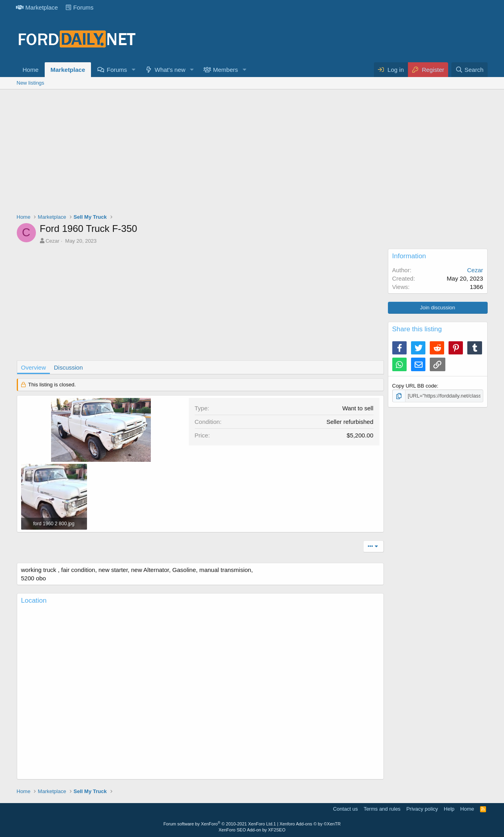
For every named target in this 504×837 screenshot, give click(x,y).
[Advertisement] (252, 153)
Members (226, 70)
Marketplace (37, 7)
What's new (170, 70)
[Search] (469, 70)
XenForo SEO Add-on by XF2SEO (252, 830)
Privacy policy (422, 809)
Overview (34, 367)
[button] (133, 70)
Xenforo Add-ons (310, 824)
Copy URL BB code (415, 386)
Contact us (345, 809)
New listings (31, 83)
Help (449, 809)
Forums (80, 7)
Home (31, 70)
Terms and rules (382, 809)
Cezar (52, 241)
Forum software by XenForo (218, 824)
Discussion (68, 367)
